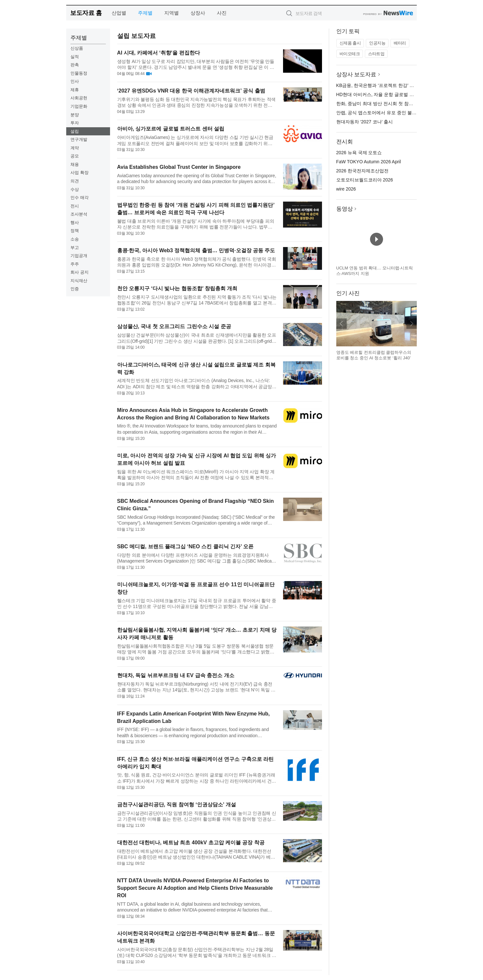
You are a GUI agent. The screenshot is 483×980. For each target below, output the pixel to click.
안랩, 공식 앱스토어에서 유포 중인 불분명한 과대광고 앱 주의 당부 (404, 113)
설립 (75, 131)
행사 (75, 223)
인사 (75, 81)
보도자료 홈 (86, 13)
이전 (341, 324)
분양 (75, 115)
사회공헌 (79, 98)
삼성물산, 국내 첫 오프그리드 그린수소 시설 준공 (174, 326)
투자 (75, 123)
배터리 (400, 43)
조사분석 (79, 214)
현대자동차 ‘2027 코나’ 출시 (365, 122)
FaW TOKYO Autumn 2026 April (369, 162)
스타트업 (376, 54)
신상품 (77, 48)
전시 (75, 206)
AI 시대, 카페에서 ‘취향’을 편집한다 (159, 53)
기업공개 (79, 256)
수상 (75, 189)
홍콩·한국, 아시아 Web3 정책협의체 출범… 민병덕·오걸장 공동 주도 (196, 250)
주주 (75, 264)
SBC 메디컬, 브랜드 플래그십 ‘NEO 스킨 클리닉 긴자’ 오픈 (185, 546)
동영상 (345, 209)
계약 (75, 148)
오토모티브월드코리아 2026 (365, 180)
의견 (75, 181)
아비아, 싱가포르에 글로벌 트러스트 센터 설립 (171, 129)
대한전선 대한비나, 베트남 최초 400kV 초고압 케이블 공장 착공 (191, 843)
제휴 (75, 90)
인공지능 (377, 43)
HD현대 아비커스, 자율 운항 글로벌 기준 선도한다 (387, 94)
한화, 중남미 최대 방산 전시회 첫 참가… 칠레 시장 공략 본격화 (400, 104)
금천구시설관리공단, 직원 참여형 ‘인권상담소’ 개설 (177, 805)
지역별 (172, 13)
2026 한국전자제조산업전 (362, 171)
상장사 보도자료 (356, 74)
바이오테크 (350, 54)
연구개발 (79, 139)
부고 (75, 248)
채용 (75, 164)
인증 (75, 289)
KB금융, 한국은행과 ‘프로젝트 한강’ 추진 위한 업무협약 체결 (398, 85)
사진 (222, 13)
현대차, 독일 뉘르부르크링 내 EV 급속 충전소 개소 (176, 675)
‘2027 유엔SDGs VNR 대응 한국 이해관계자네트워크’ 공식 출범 (191, 91)
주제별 (145, 13)
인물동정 (79, 73)
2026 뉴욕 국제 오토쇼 (359, 153)
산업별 (119, 13)
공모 (75, 156)
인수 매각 (80, 198)
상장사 (198, 13)
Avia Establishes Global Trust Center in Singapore (179, 167)
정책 (75, 231)
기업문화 (79, 106)
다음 (412, 324)
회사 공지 (80, 272)
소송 (75, 239)
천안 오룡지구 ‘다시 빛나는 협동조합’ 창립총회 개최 (177, 288)
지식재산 (79, 281)
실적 (75, 57)
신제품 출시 (350, 43)
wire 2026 (346, 189)
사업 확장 (80, 173)
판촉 (75, 65)
